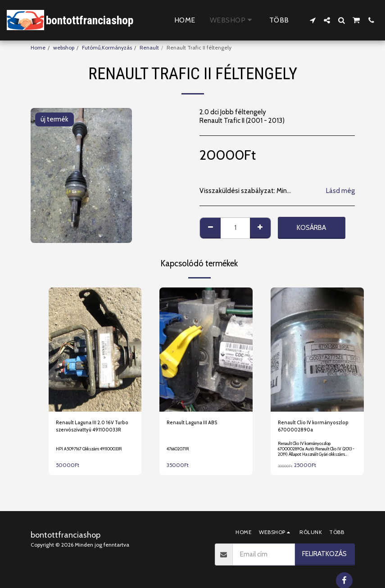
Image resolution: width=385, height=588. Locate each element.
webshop (64, 47)
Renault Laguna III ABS (195, 423)
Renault (149, 47)
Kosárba (311, 228)
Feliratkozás (324, 554)
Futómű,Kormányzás (107, 47)
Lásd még (340, 191)
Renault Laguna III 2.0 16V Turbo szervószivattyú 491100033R (95, 427)
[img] (95, 350)
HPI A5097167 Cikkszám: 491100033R (91, 449)
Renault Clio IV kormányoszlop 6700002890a (315, 427)
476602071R (179, 449)
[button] (313, 20)
